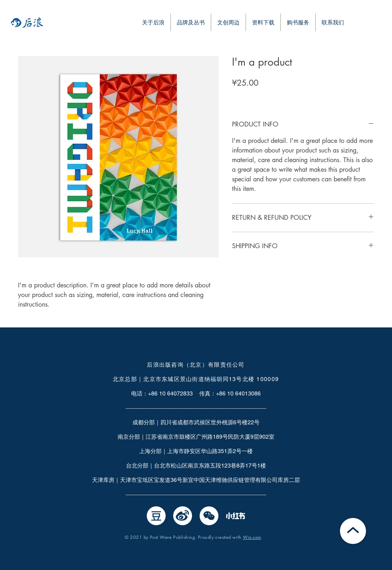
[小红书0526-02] (235, 516)
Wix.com (252, 537)
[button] (263, 22)
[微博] (183, 516)
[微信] (209, 516)
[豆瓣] (156, 516)
